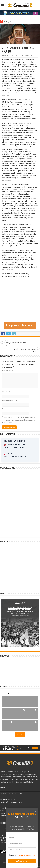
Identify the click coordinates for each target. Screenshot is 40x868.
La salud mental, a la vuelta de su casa (25, 349)
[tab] (13, 645)
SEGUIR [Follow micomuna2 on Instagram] (20, 735)
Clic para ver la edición (20, 325)
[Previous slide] (5, 623)
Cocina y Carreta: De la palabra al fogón (15, 343)
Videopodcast (9, 22)
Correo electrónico (10, 400)
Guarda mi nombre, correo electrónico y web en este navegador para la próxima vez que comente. (19, 420)
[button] (8, 701)
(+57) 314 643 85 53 (16, 793)
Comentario (8, 371)
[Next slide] (35, 623)
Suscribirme (21, 861)
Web (4, 409)
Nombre (6, 392)
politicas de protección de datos (26, 855)
